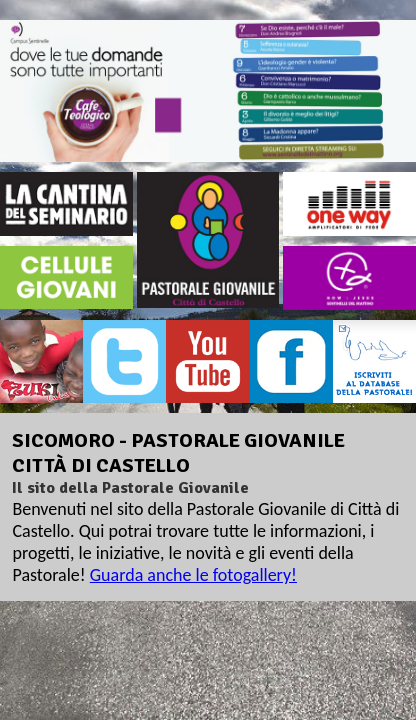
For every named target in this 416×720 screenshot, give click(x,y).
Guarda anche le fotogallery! (193, 575)
